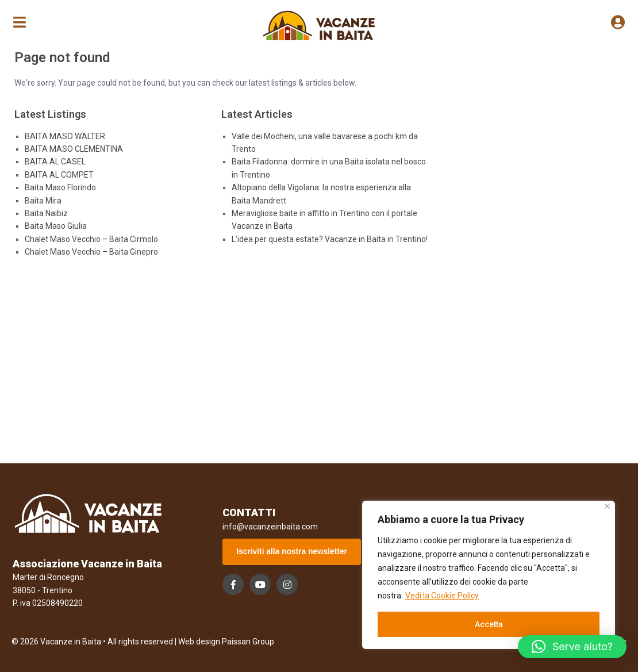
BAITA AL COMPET (59, 175)
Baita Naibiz (46, 213)
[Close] (607, 506)
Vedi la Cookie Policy (442, 596)
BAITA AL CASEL (55, 162)
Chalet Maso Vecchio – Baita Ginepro (91, 252)
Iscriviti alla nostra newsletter (293, 552)
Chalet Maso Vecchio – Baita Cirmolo (91, 239)
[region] (489, 575)
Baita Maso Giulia (56, 226)
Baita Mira (43, 201)
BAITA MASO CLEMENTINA (74, 149)
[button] (572, 647)
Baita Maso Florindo (60, 187)
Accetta (489, 624)
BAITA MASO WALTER (65, 136)
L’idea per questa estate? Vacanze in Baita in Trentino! (330, 239)
